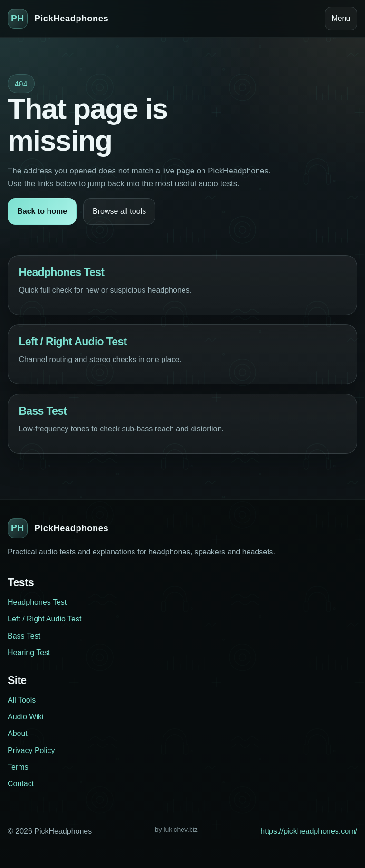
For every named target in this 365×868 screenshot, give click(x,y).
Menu (341, 18)
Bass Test (43, 411)
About (18, 733)
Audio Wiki (26, 717)
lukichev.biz (180, 830)
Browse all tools (119, 211)
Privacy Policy (31, 750)
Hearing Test (29, 653)
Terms (18, 767)
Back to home (42, 211)
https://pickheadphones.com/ (309, 831)
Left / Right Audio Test (72, 342)
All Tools (22, 700)
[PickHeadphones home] (58, 19)
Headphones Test (61, 272)
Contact (21, 784)
